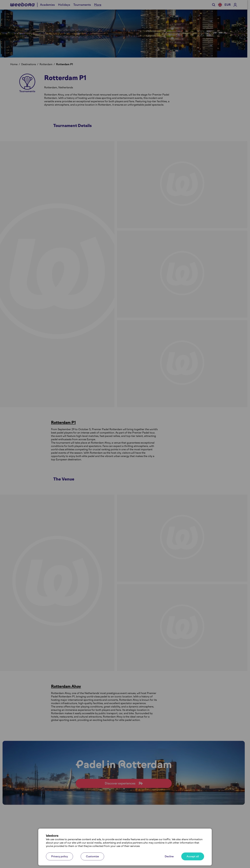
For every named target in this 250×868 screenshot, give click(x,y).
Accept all (193, 856)
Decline (169, 856)
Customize (92, 856)
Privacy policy (59, 856)
